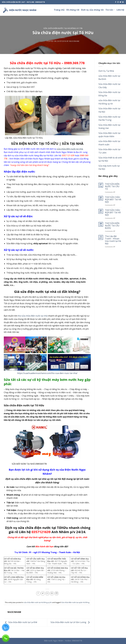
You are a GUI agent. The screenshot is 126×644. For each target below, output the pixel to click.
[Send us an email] (123, 2)
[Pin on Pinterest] (52, 593)
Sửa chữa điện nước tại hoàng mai (109, 127)
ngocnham (74, 41)
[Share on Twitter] (43, 593)
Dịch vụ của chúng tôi (92, 10)
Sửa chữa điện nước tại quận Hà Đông (75, 602)
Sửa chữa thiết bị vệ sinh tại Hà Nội (110, 159)
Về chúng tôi (73, 10)
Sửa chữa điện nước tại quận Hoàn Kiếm (109, 135)
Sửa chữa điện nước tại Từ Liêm (109, 151)
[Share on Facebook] (38, 593)
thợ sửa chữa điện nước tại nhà (33, 316)
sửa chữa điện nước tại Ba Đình (109, 78)
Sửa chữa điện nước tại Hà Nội (109, 110)
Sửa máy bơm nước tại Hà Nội (109, 167)
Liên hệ (120, 10)
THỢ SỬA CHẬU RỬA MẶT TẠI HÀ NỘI (113, 200)
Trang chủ (59, 10)
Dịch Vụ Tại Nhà (106, 71)
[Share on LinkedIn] (56, 593)
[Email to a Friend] (47, 593)
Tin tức (110, 10)
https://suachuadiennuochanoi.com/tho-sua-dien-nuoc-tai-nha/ (47, 373)
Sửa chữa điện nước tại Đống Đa (109, 94)
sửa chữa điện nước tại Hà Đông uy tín (63, 28)
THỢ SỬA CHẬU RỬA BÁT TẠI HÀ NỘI (113, 213)
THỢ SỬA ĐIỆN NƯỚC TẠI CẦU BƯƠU (112, 226)
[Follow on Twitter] (120, 2)
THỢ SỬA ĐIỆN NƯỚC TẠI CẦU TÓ (112, 187)
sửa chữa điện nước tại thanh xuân (109, 143)
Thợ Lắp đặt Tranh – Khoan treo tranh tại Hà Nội (113, 240)
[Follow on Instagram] (118, 2)
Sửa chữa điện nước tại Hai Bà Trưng (109, 118)
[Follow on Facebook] (116, 2)
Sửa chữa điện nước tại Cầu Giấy (109, 86)
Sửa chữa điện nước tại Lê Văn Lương (71, 622)
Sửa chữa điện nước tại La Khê (20, 622)
